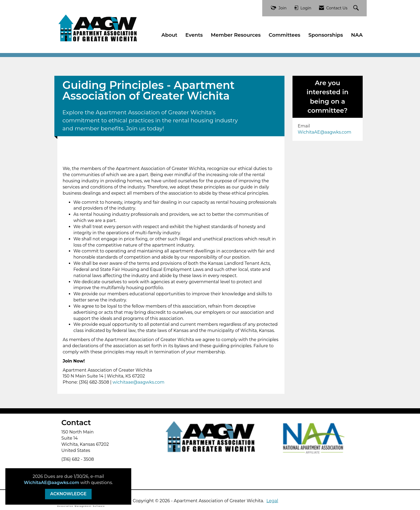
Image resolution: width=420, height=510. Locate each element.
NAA (357, 35)
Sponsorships (326, 35)
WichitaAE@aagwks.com (51, 483)
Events (194, 35)
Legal (272, 501)
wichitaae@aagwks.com (138, 382)
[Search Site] (357, 8)
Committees (284, 35)
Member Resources (236, 35)
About (169, 35)
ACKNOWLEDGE (68, 494)
